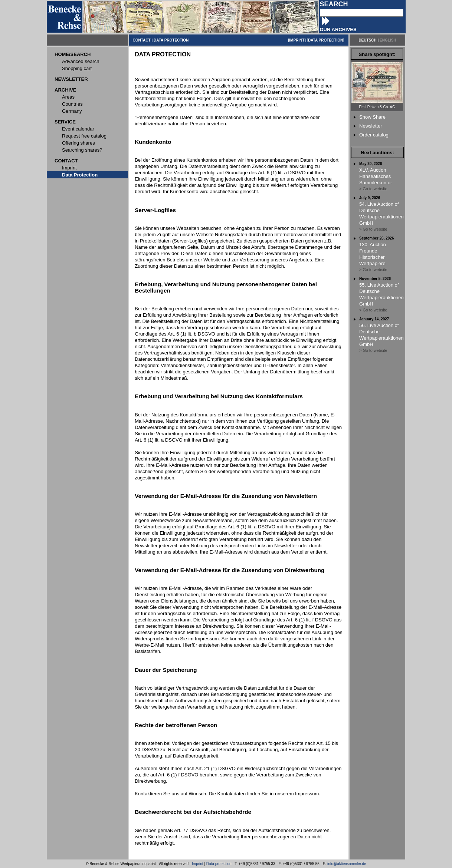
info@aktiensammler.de (347, 864)
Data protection (219, 864)
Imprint (198, 864)
